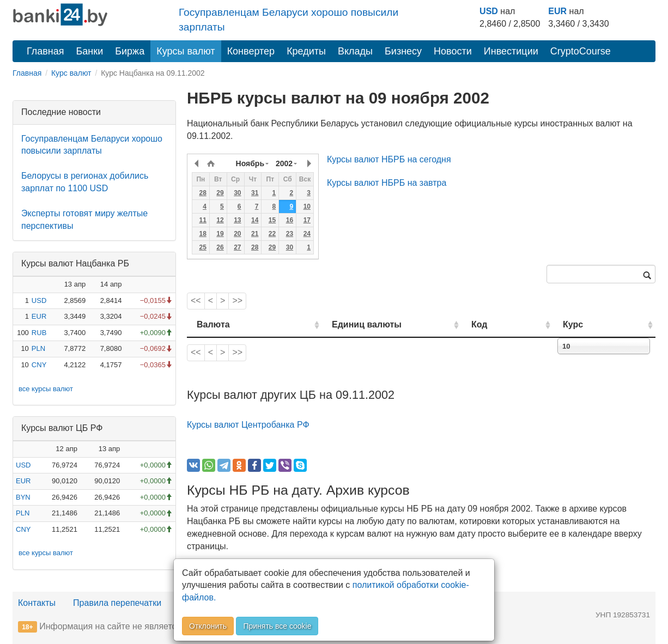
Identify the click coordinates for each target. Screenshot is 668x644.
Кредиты (306, 51)
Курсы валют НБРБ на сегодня (389, 159)
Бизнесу (403, 51)
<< (196, 300)
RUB (39, 333)
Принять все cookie (277, 626)
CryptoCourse (581, 51)
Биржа (130, 51)
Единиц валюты (345, 324)
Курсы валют (186, 51)
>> (237, 300)
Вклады (355, 51)
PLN (38, 348)
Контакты (37, 603)
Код (510, 324)
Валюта (213, 324)
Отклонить (208, 626)
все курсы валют (46, 389)
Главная (45, 51)
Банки (90, 51)
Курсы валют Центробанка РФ (248, 425)
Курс (589, 324)
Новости (453, 51)
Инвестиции (511, 51)
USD (489, 11)
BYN (23, 497)
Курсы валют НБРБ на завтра (387, 183)
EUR (557, 11)
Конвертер (251, 51)
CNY (39, 365)
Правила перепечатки (117, 603)
